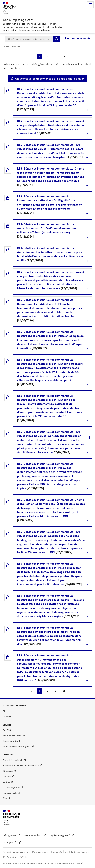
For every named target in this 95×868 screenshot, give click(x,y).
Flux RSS (7, 730)
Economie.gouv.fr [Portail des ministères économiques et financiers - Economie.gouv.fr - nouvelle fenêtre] (11, 787)
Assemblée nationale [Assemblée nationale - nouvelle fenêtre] (13, 760)
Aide (5, 711)
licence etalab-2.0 (72, 863)
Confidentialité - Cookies (77, 852)
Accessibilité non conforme (16, 852)
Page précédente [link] (31, 57)
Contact (7, 717)
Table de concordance (14, 736)
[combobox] (29, 39)
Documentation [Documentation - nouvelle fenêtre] (11, 741)
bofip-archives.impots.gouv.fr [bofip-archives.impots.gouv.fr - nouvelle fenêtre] (17, 747)
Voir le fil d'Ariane (11, 47)
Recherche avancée (78, 38)
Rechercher (57, 39)
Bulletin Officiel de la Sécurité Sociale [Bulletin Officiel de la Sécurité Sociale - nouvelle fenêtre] (21, 766)
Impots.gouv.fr (10, 793)
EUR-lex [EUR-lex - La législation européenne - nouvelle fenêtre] (6, 782)
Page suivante (56, 57)
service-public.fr (33, 835)
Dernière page (64, 57)
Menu (90, 5)
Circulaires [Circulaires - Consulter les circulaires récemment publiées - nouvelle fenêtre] (8, 771)
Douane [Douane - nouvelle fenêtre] (7, 777)
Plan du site (57, 852)
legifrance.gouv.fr (61, 835)
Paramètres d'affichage (18, 857)
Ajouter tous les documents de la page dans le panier (49, 79)
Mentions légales (41, 852)
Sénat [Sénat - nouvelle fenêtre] (6, 798)
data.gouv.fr (10, 843)
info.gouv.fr (10, 835)
